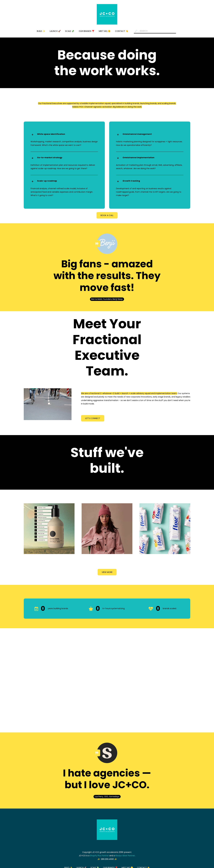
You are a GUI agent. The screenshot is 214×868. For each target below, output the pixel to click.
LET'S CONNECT (93, 418)
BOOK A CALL (107, 215)
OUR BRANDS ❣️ (87, 31)
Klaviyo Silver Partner (125, 856)
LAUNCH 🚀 (55, 31)
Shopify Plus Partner (99, 856)
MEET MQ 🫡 (105, 31)
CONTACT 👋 (122, 31)
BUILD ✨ (41, 31)
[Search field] (155, 31)
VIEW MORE (107, 572)
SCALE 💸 (70, 31)
